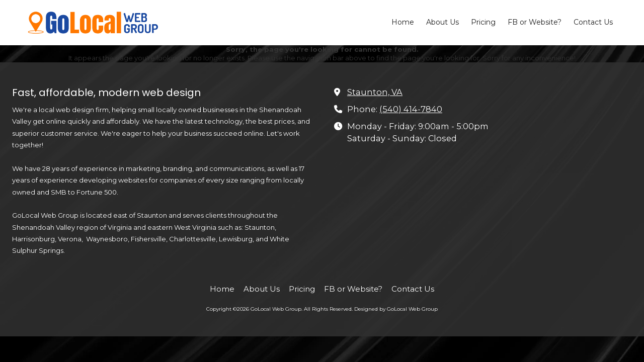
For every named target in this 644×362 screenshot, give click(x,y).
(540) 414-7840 (411, 109)
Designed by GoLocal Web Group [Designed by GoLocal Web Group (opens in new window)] (396, 309)
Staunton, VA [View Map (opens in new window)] (375, 92)
